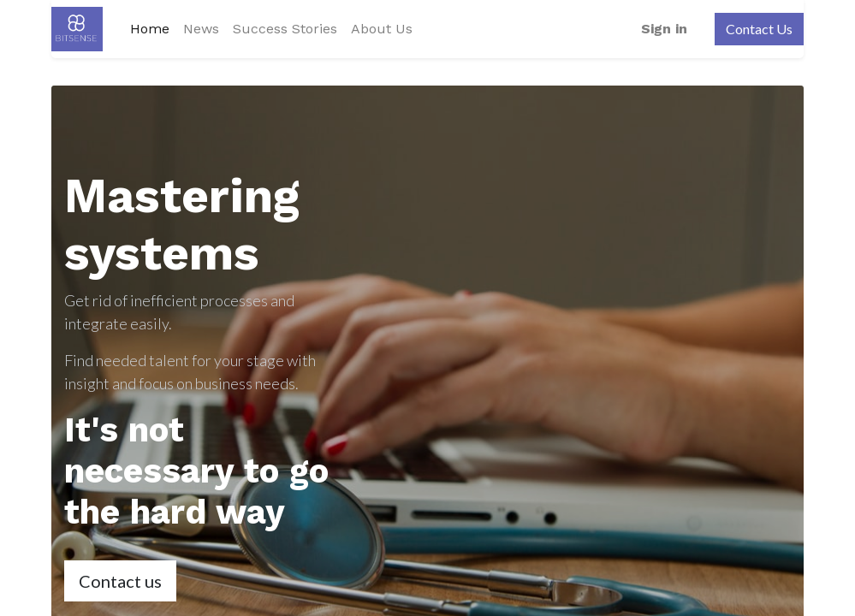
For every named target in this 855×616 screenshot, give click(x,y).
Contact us (120, 581)
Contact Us (759, 29)
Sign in (664, 29)
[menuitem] (150, 29)
